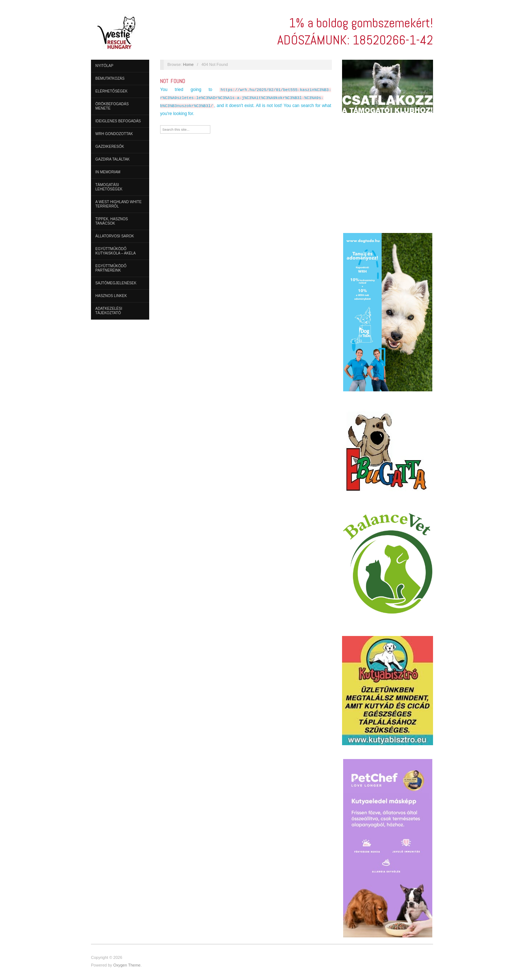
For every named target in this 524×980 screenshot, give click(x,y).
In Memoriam (108, 172)
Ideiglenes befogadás (118, 121)
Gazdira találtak (112, 159)
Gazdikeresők (110, 147)
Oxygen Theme (127, 965)
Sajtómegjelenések (116, 283)
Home (188, 64)
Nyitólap (104, 66)
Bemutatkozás (110, 78)
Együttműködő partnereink (111, 268)
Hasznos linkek (111, 296)
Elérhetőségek (111, 91)
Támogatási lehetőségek (109, 187)
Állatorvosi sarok (115, 236)
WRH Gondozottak (114, 134)
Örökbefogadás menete (112, 106)
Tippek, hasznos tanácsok (112, 221)
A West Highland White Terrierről (118, 204)
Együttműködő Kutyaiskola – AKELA (116, 251)
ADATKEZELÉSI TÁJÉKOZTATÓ (109, 311)
